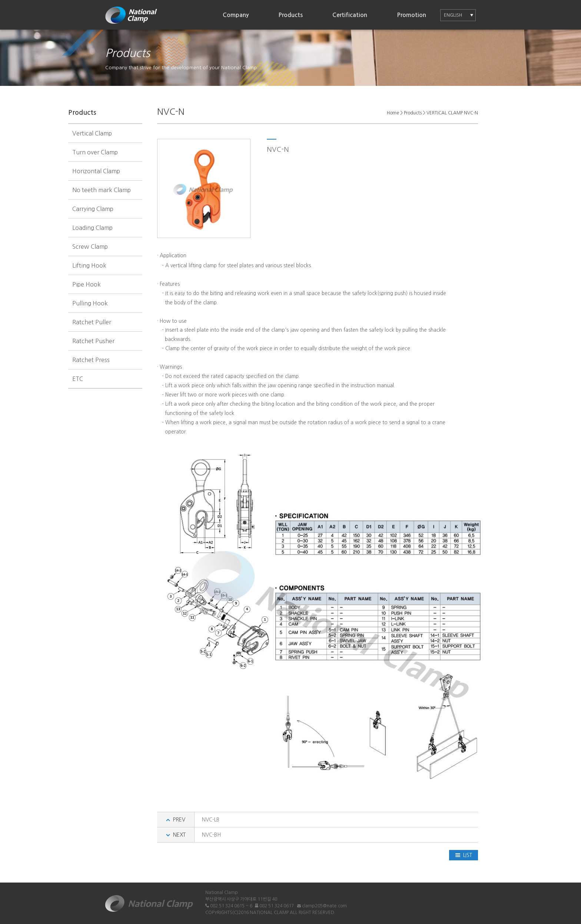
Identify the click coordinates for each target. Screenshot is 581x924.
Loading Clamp (92, 228)
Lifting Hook (89, 265)
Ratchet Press (91, 360)
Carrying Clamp (93, 209)
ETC (78, 379)
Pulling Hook (90, 303)
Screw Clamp (90, 247)
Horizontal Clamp (96, 171)
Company (236, 15)
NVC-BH (211, 835)
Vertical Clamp (92, 133)
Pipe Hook (87, 284)
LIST (464, 855)
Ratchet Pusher (93, 341)
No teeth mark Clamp (102, 190)
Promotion (411, 15)
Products (290, 15)
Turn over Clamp (95, 152)
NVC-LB (211, 820)
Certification (350, 15)
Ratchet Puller (92, 322)
